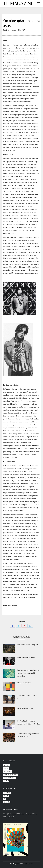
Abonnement (8, 772)
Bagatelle (7, 802)
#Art (25, 30)
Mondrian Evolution (24, 683)
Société (6, 796)
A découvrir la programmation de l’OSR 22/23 (28, 735)
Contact (6, 781)
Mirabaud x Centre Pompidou (28, 645)
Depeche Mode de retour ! (27, 657)
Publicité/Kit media (10, 778)
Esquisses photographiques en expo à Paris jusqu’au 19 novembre (28, 673)
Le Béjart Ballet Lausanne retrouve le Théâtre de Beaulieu (29, 722)
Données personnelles (11, 775)
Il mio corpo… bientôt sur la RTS (27, 697)
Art (5, 799)
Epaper (6, 768)
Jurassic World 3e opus (26, 708)
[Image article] (9, 648)
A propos (7, 765)
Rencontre (7, 793)
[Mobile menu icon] (39, 3)
